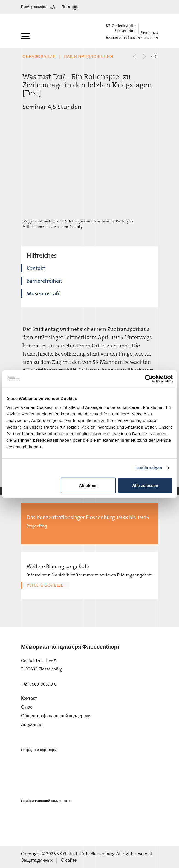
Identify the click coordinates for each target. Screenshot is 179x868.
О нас (27, 707)
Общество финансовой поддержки (56, 716)
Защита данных (37, 860)
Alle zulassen (145, 485)
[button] (154, 56)
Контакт (29, 698)
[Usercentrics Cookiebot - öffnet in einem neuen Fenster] (149, 379)
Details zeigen (148, 468)
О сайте (69, 860)
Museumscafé (44, 293)
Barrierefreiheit (44, 281)
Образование (39, 56)
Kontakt (36, 268)
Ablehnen (88, 485)
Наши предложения (89, 56)
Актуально (32, 725)
